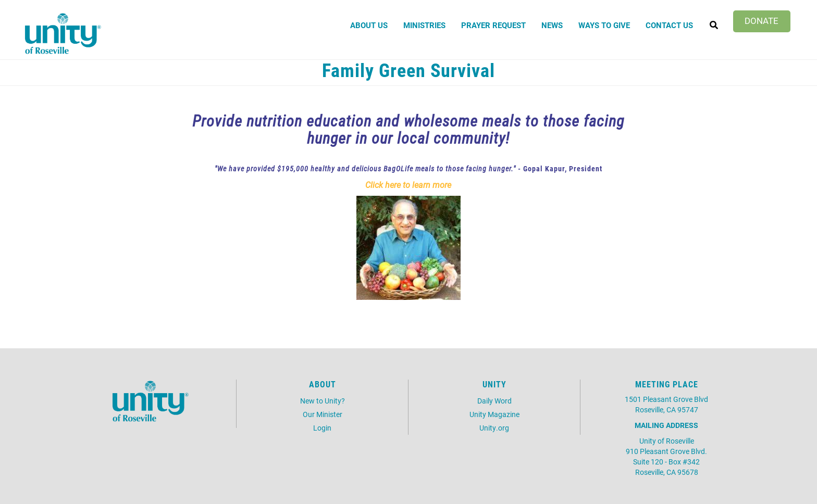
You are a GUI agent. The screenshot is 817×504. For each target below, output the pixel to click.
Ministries (424, 25)
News (552, 25)
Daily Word (494, 401)
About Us (369, 25)
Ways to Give (604, 25)
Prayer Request (493, 25)
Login (322, 428)
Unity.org (494, 428)
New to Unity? (323, 401)
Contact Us (669, 25)
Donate (762, 21)
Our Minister (323, 414)
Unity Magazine (494, 414)
